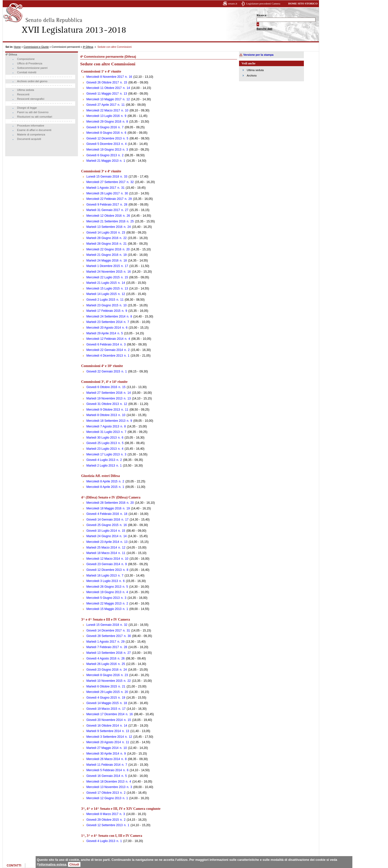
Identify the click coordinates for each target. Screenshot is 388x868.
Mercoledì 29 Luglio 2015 (103, 692)
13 (125, 94)
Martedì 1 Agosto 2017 (101, 188)
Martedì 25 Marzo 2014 (102, 548)
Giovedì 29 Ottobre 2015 (103, 820)
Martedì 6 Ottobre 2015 (102, 686)
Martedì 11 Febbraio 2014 (103, 765)
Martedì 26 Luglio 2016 (102, 664)
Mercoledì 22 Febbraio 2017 (105, 199)
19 (125, 255)
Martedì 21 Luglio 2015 (102, 283)
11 (123, 105)
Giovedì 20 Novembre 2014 (105, 720)
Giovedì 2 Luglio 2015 (101, 300)
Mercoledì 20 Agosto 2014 (104, 328)
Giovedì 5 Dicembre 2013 (103, 144)
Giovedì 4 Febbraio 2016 (103, 514)
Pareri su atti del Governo (33, 112)
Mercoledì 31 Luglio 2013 (103, 432)
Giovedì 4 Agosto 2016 (101, 658)
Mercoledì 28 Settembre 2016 (106, 503)
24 (129, 227)
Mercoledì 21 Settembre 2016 (106, 221)
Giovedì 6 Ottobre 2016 (102, 387)
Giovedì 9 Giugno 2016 (102, 127)
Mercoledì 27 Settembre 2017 (106, 182)
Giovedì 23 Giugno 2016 (102, 670)
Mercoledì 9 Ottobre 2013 (103, 410)
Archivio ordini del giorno (32, 81)
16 (130, 77)
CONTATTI (14, 866)
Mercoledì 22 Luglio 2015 (103, 277)
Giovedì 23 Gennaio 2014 (103, 564)
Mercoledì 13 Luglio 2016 (103, 116)
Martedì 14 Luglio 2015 (102, 294)
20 (128, 249)
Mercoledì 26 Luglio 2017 (103, 193)
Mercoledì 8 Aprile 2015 (102, 481)
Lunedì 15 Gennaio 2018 (103, 177)
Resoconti (23, 94)
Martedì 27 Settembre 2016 (104, 393)
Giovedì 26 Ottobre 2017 (103, 82)
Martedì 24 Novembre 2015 (104, 272)
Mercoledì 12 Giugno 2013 (104, 798)
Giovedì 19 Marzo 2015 (102, 709)
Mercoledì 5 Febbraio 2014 (104, 770)
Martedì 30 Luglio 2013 (102, 438)
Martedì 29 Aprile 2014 (101, 333)
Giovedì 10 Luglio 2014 (102, 531)
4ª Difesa (88, 47)
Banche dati (264, 29)
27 (127, 210)
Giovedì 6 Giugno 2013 (102, 155)
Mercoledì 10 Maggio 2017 (104, 99)
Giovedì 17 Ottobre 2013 (103, 793)
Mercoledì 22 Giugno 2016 (104, 249)
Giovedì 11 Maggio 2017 (103, 94)
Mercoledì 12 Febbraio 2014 (105, 339)
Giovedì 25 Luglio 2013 (102, 443)
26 (128, 216)
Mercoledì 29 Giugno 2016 (104, 122)
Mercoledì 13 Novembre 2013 (106, 787)
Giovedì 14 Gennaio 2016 (103, 520)
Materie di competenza (31, 134)
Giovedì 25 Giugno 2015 (102, 525)
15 (125, 82)
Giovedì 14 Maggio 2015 (103, 703)
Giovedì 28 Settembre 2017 (105, 636)
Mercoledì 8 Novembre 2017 (105, 77)
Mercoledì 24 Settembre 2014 (106, 316)
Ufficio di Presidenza (30, 63)
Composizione (26, 59)
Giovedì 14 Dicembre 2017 (104, 631)
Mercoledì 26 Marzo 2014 (103, 759)
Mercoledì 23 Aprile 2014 (103, 542)
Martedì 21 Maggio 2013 (102, 161)
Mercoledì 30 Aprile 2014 (103, 754)
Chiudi (74, 864)
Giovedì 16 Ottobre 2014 (103, 726)
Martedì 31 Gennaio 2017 (103, 210)
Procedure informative (31, 126)
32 (132, 182)
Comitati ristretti (27, 72)
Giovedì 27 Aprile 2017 (101, 105)
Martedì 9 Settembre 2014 (104, 731)
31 (123, 188)
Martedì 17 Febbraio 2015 (103, 311)
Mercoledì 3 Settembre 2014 (105, 737)
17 (126, 266)
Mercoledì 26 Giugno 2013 (104, 587)
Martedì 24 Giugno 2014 (102, 536)
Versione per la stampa (258, 55)
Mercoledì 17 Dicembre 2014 (105, 714)
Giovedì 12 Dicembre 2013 (104, 138)
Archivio (252, 76)
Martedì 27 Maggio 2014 (102, 748)
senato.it (233, 3)
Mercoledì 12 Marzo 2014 (103, 559)
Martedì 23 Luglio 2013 (102, 449)
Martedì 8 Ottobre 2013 (102, 415)
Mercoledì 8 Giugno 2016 (103, 133)
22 (125, 238)
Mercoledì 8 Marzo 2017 (102, 814)
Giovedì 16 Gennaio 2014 (103, 776)
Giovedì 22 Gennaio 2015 (103, 371)
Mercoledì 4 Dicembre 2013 (105, 356)
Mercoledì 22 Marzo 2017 (103, 110)
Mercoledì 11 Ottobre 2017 (104, 88)
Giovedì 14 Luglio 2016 (102, 233)
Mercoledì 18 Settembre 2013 (106, 421)
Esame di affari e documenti (34, 130)
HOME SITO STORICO (303, 3)
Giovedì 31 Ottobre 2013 (103, 404)
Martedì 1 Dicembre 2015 (103, 266)
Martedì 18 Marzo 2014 (102, 553)
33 (126, 177)
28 (126, 205)
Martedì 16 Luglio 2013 (102, 576)
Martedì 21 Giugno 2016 (102, 255)
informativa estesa (52, 864)
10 (127, 110)
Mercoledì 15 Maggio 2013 (104, 609)
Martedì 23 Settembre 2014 (104, 322)
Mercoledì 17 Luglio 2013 (103, 454)
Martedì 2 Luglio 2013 (101, 466)
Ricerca (261, 15)
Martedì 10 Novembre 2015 (104, 681)
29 (130, 199)
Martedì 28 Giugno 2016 (102, 238)
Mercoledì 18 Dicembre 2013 (105, 782)
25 (132, 221)
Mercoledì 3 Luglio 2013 (102, 581)
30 (126, 193)
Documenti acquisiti (29, 139)
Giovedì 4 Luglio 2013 (101, 460)
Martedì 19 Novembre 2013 (104, 398)
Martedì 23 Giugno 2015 (102, 305)
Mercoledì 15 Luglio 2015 (103, 289)
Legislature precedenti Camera (263, 3)
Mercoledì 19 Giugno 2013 (104, 150)
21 (125, 244)
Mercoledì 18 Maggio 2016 (104, 508)
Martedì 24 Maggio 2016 (102, 261)
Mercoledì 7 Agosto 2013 (103, 426)
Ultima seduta (25, 90)
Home (17, 47)
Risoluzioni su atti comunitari (35, 117)
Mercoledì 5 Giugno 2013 (103, 598)
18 (125, 261)
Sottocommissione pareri (32, 68)
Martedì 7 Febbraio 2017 (103, 647)
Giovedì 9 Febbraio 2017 (103, 205)
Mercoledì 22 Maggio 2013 (104, 604)
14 (128, 88)
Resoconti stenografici (31, 99)
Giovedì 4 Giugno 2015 (102, 698)
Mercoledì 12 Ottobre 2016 (104, 216)
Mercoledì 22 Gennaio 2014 (105, 350)
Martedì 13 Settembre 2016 (104, 227)
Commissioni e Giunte (36, 47)
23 (123, 233)
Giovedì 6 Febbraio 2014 (103, 344)
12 (128, 99)
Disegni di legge (27, 108)
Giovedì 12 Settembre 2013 (105, 825)
